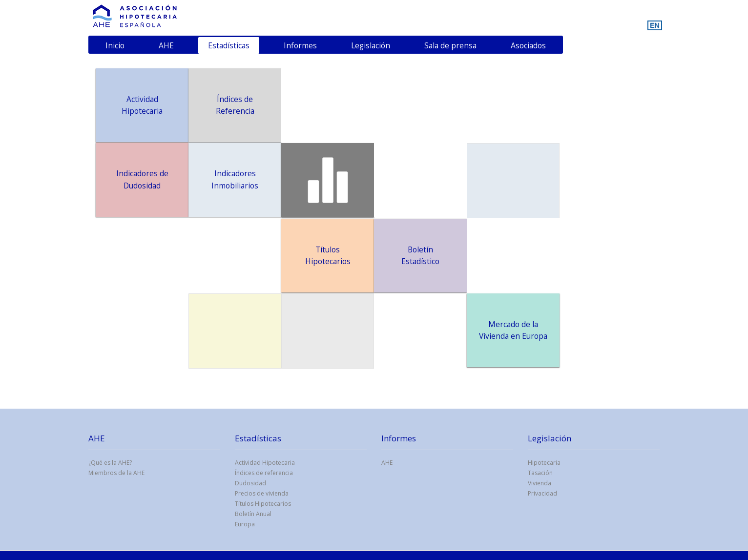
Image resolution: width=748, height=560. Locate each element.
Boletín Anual (253, 514)
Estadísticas (229, 45)
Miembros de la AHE (116, 473)
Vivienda (540, 483)
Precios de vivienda (262, 493)
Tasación (540, 473)
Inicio (115, 45)
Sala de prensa (450, 45)
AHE (166, 45)
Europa (245, 524)
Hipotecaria (544, 463)
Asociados (528, 45)
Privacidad (542, 493)
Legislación (371, 45)
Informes (300, 45)
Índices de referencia (264, 473)
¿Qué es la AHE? (110, 463)
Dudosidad (250, 483)
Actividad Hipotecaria (265, 463)
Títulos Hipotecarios (263, 504)
